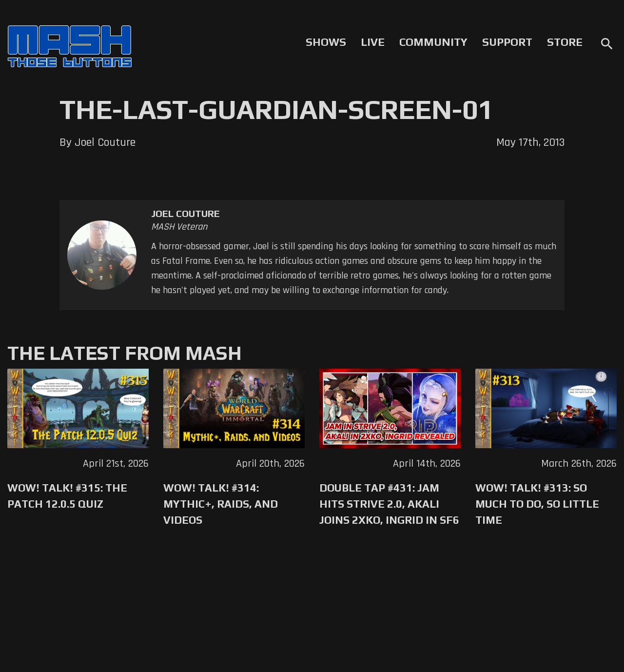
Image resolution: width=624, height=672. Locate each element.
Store (565, 42)
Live (373, 42)
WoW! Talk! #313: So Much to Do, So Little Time (537, 504)
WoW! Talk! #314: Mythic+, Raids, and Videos (221, 504)
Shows (326, 42)
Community (433, 42)
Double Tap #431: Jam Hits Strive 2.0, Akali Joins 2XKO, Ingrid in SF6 (389, 504)
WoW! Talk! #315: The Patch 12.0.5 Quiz (67, 496)
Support (507, 42)
